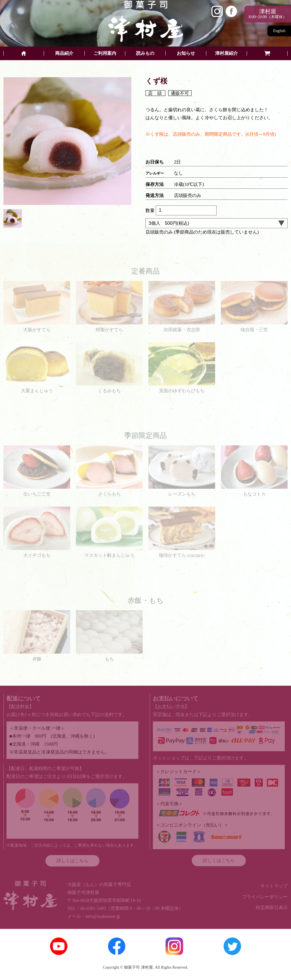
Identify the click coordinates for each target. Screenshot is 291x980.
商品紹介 (64, 53)
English (279, 31)
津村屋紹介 (226, 53)
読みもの (145, 53)
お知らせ (186, 53)
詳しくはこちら (72, 861)
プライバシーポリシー (265, 897)
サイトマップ (274, 886)
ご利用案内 (105, 53)
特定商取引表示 (272, 907)
